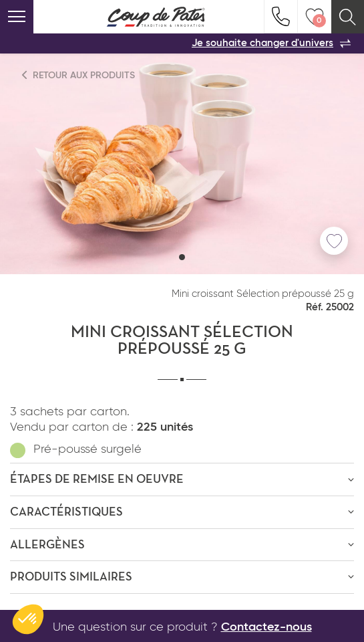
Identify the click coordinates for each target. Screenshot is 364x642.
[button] (182, 257)
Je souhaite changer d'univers (271, 43)
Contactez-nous (266, 627)
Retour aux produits (79, 75)
